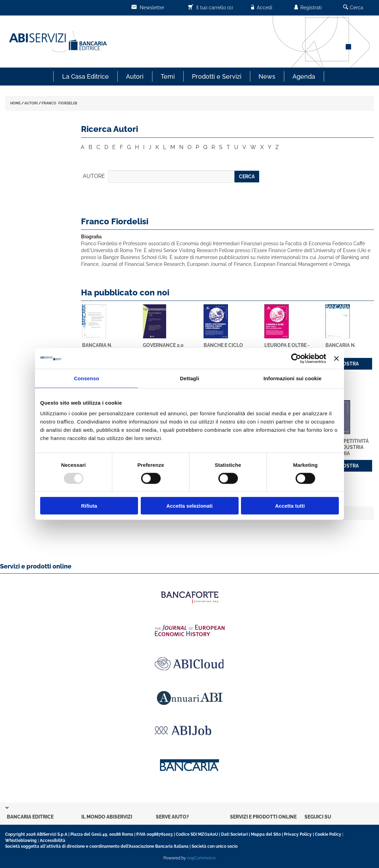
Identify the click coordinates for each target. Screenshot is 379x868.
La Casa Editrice (85, 76)
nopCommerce (201, 858)
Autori (135, 76)
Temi (168, 76)
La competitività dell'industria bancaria (347, 447)
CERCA (247, 177)
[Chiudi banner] (336, 358)
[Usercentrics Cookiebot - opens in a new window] (296, 358)
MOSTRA (349, 364)
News (267, 76)
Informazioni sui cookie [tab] (293, 378)
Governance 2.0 (163, 345)
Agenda (304, 76)
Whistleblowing (21, 841)
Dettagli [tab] (189, 378)
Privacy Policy (298, 834)
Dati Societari (234, 834)
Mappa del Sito (266, 834)
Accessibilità (53, 841)
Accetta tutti (290, 506)
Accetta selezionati (189, 506)
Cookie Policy (328, 834)
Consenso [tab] (86, 378)
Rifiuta (89, 506)
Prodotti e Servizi (217, 76)
